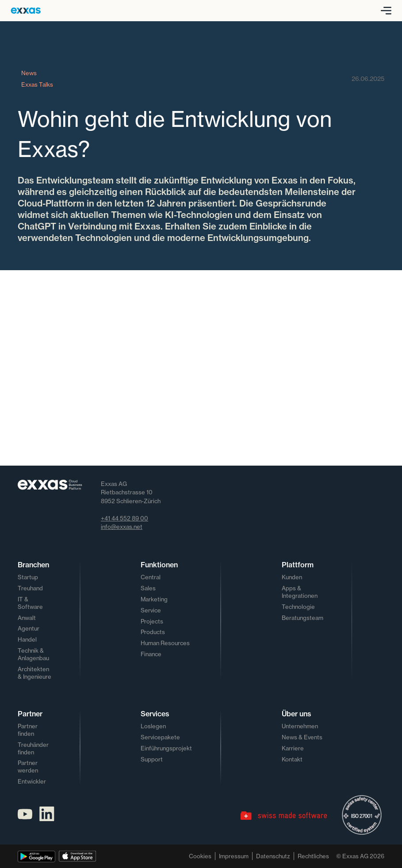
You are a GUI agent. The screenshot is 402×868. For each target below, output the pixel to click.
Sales (148, 588)
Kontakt (292, 759)
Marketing (154, 599)
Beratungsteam (302, 618)
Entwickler (32, 781)
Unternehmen (300, 726)
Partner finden (28, 730)
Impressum (234, 856)
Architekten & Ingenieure (34, 673)
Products (153, 632)
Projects (152, 621)
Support (152, 759)
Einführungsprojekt (166, 748)
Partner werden (28, 767)
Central (151, 577)
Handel (27, 639)
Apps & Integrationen (300, 592)
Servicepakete (160, 737)
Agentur (29, 628)
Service (151, 610)
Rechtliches (313, 856)
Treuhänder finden (33, 748)
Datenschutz (273, 856)
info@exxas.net (122, 527)
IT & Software (30, 603)
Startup (28, 577)
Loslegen (153, 726)
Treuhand (30, 588)
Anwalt (27, 618)
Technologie (298, 607)
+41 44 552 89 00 (124, 518)
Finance (151, 654)
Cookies (200, 856)
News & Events (302, 737)
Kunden (292, 577)
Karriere (293, 748)
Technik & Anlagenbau (33, 654)
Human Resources (165, 643)
